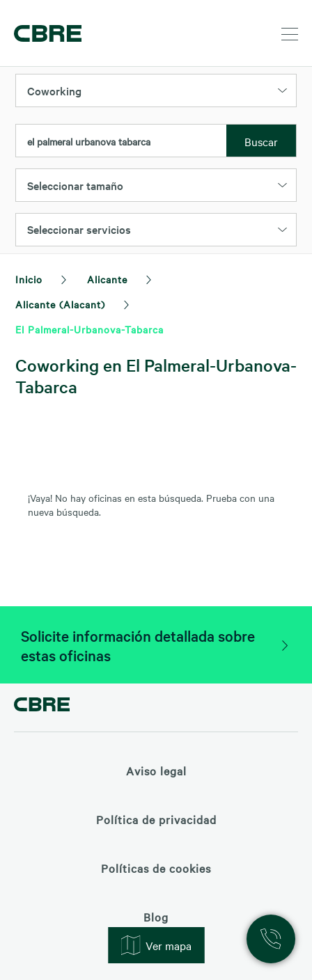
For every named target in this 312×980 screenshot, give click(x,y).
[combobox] (121, 141)
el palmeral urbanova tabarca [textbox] (89, 141)
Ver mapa (156, 945)
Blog (156, 917)
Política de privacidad (156, 819)
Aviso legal (156, 770)
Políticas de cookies (156, 868)
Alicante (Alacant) (60, 304)
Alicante (107, 279)
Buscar (261, 141)
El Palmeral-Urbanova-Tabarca (89, 329)
